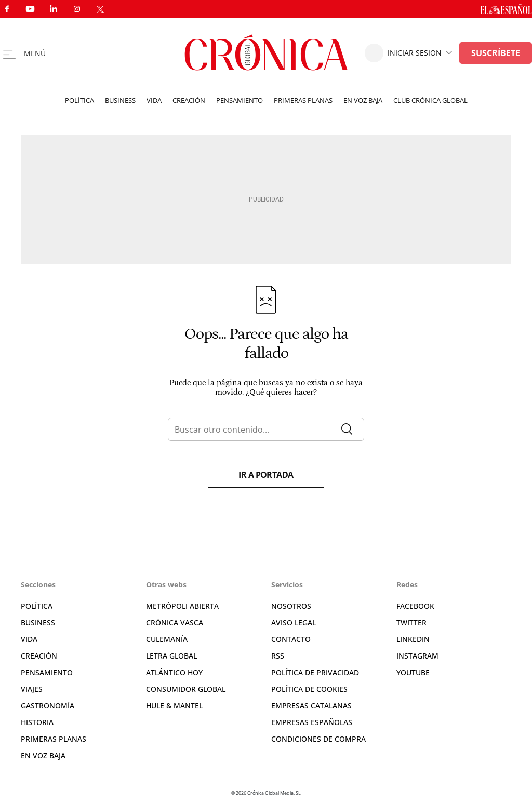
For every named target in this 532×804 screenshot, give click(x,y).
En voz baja (363, 100)
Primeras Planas (54, 739)
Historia (37, 722)
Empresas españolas (312, 722)
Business (120, 100)
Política (79, 100)
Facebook (415, 606)
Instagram (417, 656)
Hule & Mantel (174, 706)
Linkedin (413, 639)
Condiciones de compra (318, 739)
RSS (278, 656)
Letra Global (171, 656)
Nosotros (291, 606)
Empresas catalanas (311, 706)
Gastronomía (48, 706)
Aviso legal (294, 622)
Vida (154, 100)
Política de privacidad (315, 672)
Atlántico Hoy (174, 672)
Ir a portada (266, 475)
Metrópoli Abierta (182, 606)
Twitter (411, 622)
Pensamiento (240, 100)
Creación (189, 100)
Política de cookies (309, 689)
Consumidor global (186, 689)
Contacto (291, 639)
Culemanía (167, 639)
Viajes (32, 689)
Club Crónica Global (430, 100)
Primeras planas (303, 100)
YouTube (413, 672)
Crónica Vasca (175, 622)
